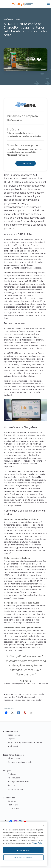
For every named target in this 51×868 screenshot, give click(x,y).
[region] (23, 844)
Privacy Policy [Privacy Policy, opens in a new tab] (37, 843)
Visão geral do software (18, 781)
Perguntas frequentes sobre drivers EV (25, 742)
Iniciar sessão (14, 735)
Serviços (11, 785)
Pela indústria (14, 778)
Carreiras (12, 801)
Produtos (12, 774)
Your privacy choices (23, 857)
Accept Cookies (23, 850)
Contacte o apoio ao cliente (20, 762)
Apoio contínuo (14, 746)
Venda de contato (16, 789)
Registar (11, 739)
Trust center (13, 805)
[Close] (44, 826)
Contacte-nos (26, 163)
